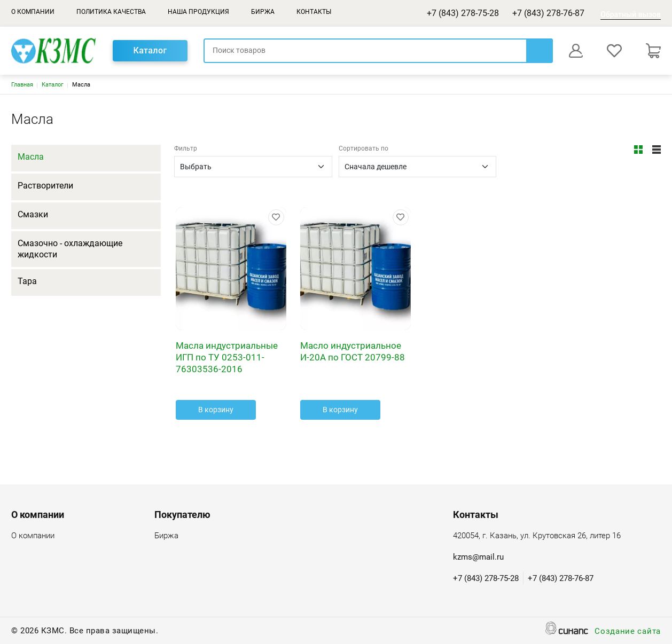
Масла (31, 157)
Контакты (314, 12)
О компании (33, 12)
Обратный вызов (631, 14)
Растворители (45, 186)
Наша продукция (198, 12)
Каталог (150, 50)
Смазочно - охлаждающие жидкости (70, 249)
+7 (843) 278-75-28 (463, 13)
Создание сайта (628, 632)
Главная (22, 85)
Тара (27, 281)
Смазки (33, 214)
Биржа (263, 12)
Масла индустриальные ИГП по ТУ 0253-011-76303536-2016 (227, 357)
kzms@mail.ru (478, 557)
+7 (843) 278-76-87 (548, 13)
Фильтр (186, 148)
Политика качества (111, 12)
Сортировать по (364, 148)
